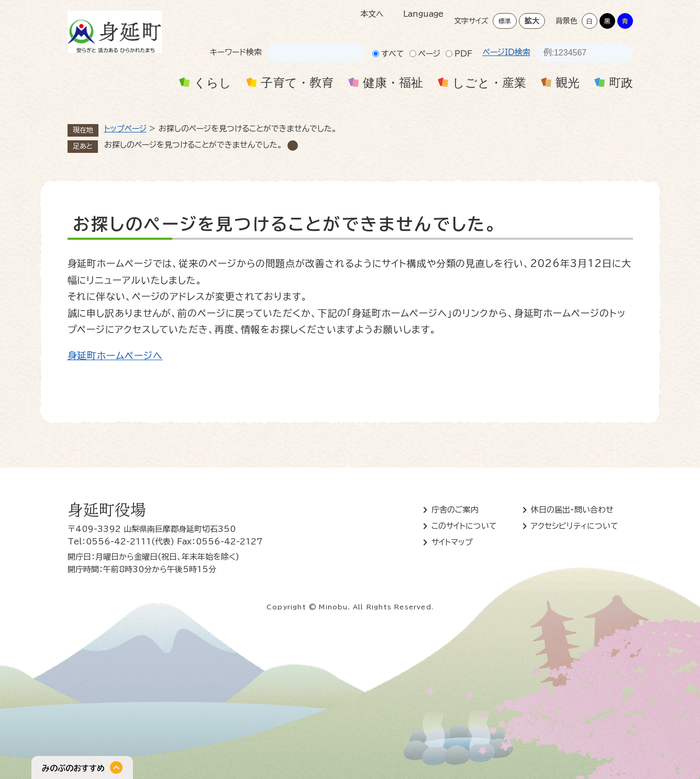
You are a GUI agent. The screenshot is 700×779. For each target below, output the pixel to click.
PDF (463, 54)
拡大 (532, 21)
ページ (429, 54)
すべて (393, 54)
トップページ (125, 129)
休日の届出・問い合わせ (572, 510)
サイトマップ (452, 542)
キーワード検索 (236, 52)
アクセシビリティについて (575, 526)
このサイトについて (464, 526)
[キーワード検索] (306, 53)
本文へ (372, 14)
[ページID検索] (575, 53)
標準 (505, 21)
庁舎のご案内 (455, 510)
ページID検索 (507, 52)
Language (423, 14)
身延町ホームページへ (115, 355)
